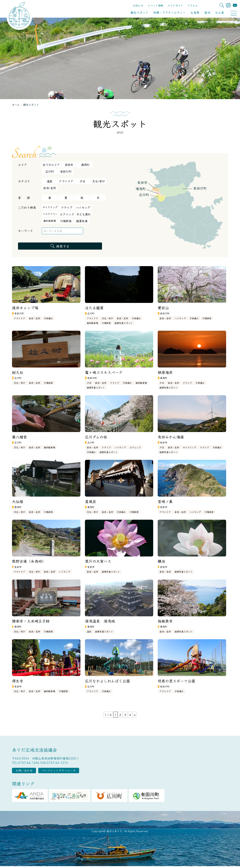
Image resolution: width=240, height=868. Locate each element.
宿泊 (207, 12)
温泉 (49, 181)
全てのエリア (51, 165)
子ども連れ (83, 214)
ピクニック (67, 214)
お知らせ (138, 5)
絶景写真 (82, 221)
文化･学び (98, 181)
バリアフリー (50, 214)
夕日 (82, 181)
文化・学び (107, 318)
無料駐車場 (50, 221)
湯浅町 (85, 165)
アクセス (192, 5)
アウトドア (66, 181)
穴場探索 (66, 221)
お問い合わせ (28, 771)
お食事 (195, 12)
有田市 (69, 165)
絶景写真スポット (124, 323)
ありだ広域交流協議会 (34, 750)
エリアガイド (175, 5)
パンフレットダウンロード (70, 771)
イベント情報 (155, 5)
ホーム (16, 105)
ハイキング (83, 207)
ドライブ (67, 207)
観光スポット (139, 12)
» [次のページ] (135, 715)
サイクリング (50, 207)
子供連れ (48, 318)
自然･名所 (49, 188)
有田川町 (66, 171)
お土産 (220, 12)
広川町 (50, 171)
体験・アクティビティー (169, 12)
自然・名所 (34, 318)
